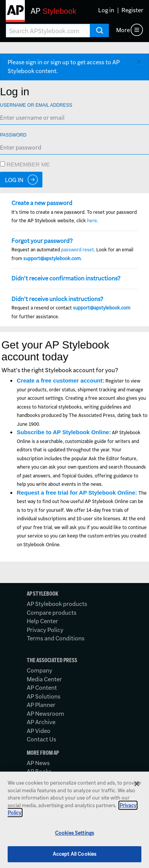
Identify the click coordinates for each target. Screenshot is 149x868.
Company (40, 670)
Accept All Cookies (74, 854)
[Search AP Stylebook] (48, 31)
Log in (106, 10)
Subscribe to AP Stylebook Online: (64, 432)
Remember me (25, 164)
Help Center (42, 621)
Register (132, 10)
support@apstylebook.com (52, 258)
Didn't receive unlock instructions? (57, 299)
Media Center (44, 679)
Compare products (52, 613)
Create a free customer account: (61, 380)
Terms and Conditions (56, 638)
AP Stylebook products (57, 604)
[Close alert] (139, 63)
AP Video (39, 731)
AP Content (42, 688)
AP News (38, 763)
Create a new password (42, 203)
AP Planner (41, 705)
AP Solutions (44, 696)
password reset (78, 250)
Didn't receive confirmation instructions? (66, 278)
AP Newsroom (45, 714)
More (123, 30)
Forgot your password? (42, 241)
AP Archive (41, 722)
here (92, 221)
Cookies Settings (74, 833)
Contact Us (41, 739)
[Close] (137, 784)
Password (13, 135)
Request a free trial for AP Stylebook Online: (77, 493)
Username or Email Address (36, 105)
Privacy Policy (45, 630)
